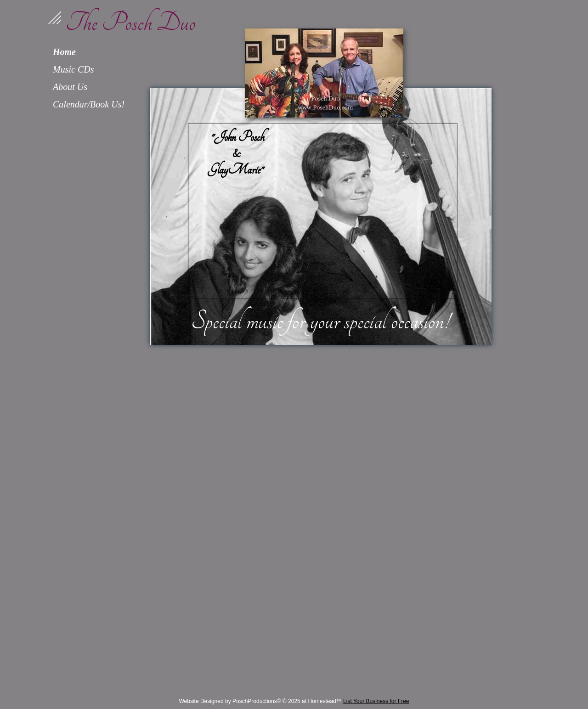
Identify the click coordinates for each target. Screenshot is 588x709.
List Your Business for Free (376, 701)
